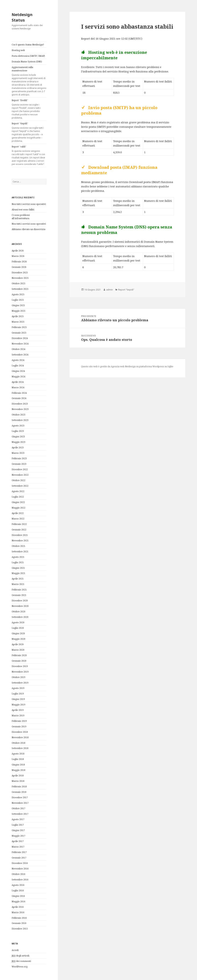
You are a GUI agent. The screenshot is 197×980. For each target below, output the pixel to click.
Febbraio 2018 (19, 786)
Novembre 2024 (20, 344)
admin (110, 290)
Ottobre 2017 (18, 808)
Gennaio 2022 (19, 530)
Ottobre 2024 (18, 349)
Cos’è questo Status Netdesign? (28, 45)
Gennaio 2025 (19, 333)
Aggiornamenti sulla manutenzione (29, 81)
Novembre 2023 (20, 409)
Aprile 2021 (18, 579)
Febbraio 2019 (19, 721)
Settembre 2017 (20, 814)
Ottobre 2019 (18, 677)
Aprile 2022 (18, 513)
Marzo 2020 (18, 650)
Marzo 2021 (18, 584)
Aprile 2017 (18, 841)
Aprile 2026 (18, 251)
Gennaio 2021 (19, 595)
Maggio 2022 (18, 508)
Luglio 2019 (18, 694)
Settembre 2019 (20, 683)
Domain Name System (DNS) (27, 62)
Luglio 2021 (18, 562)
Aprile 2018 (18, 776)
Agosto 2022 (18, 491)
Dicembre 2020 (20, 601)
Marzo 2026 (18, 256)
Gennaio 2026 (19, 267)
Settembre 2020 (20, 617)
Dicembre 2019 (20, 666)
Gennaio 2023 (19, 464)
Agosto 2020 (18, 622)
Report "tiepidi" (126, 290)
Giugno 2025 (18, 305)
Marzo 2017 (18, 847)
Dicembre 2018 (20, 732)
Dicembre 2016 (20, 863)
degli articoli (20, 956)
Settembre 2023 (20, 420)
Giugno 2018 (18, 765)
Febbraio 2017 (19, 852)
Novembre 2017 (20, 803)
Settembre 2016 (20, 880)
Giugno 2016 (18, 896)
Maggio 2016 (18, 901)
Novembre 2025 (20, 278)
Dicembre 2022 (20, 469)
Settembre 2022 (20, 486)
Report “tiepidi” (29, 132)
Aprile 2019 (18, 710)
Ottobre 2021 (18, 546)
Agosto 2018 (18, 754)
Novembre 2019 (20, 672)
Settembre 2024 (20, 355)
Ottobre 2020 (18, 612)
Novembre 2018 (20, 737)
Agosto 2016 (18, 885)
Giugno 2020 (18, 633)
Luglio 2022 (18, 497)
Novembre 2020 (20, 606)
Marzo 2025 (18, 322)
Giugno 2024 (18, 371)
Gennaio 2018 (19, 792)
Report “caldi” (29, 155)
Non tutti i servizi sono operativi (29, 204)
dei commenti (21, 961)
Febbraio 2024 (19, 393)
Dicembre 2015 (20, 929)
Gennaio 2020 (19, 661)
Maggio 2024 (18, 377)
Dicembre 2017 (20, 797)
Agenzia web (118, 366)
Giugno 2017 (18, 830)
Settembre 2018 (20, 748)
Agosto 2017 (18, 819)
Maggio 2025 (18, 311)
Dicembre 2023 (20, 404)
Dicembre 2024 (20, 338)
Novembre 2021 (20, 541)
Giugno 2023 (18, 437)
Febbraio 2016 (19, 918)
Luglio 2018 (18, 759)
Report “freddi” (29, 109)
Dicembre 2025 (20, 273)
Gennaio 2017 (19, 858)
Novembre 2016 (20, 869)
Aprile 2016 (18, 907)
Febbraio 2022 (19, 524)
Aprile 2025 (18, 316)
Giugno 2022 (18, 502)
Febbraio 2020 (19, 655)
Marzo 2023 (18, 453)
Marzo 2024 (18, 387)
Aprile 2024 (18, 382)
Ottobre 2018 (18, 743)
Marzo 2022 (18, 519)
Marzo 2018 (18, 781)
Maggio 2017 (18, 836)
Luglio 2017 (18, 825)
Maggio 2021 (18, 573)
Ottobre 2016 (18, 874)
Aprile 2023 (18, 447)
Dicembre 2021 (20, 535)
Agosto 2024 (18, 360)
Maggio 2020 (18, 639)
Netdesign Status (22, 17)
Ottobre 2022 (18, 480)
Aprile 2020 (18, 644)
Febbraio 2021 (19, 590)
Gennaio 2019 (19, 726)
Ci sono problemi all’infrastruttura (21, 217)
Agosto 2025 (18, 294)
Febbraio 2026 (19, 262)
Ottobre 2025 (18, 283)
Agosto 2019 (18, 688)
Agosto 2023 (18, 426)
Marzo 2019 (18, 716)
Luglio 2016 (18, 891)
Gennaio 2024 (19, 398)
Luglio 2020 (18, 628)
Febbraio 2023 (19, 458)
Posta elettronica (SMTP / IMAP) (28, 56)
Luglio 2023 (18, 431)
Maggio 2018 (18, 770)
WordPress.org (20, 967)
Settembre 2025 (20, 289)
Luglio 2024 (18, 366)
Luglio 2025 (18, 300)
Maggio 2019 (18, 705)
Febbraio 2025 (19, 327)
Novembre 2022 (20, 475)
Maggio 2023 (18, 442)
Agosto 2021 (18, 557)
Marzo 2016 (18, 912)
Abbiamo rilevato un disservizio (29, 229)
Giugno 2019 (18, 699)
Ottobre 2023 (18, 415)
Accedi (15, 950)
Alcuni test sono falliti (23, 210)
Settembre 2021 (20, 551)
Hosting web (18, 50)
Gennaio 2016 (19, 923)
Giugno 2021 (18, 568)
